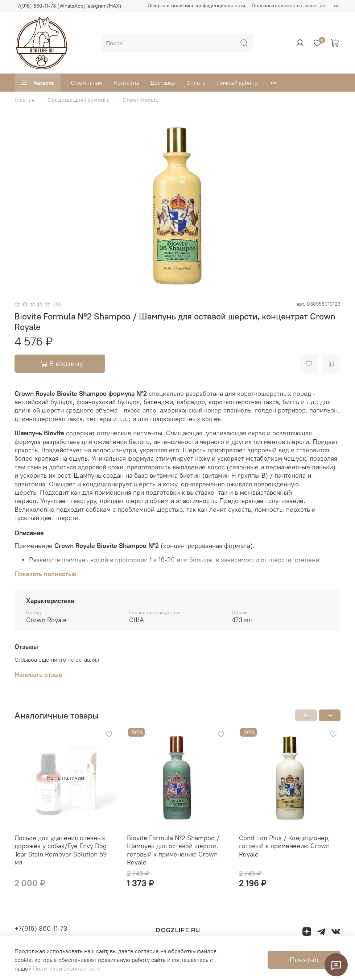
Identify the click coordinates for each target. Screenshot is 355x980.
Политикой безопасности (67, 968)
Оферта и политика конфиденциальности (196, 5)
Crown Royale (141, 100)
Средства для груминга (79, 100)
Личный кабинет (239, 83)
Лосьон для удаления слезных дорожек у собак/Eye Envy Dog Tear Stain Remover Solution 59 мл (61, 850)
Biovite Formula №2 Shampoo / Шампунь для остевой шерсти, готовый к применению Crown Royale (173, 850)
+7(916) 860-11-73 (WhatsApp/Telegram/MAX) (68, 6)
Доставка (163, 83)
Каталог (38, 83)
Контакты (126, 83)
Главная (24, 100)
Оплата (196, 83)
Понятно (304, 960)
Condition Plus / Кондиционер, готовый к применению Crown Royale (284, 846)
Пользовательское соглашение (288, 5)
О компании (86, 83)
